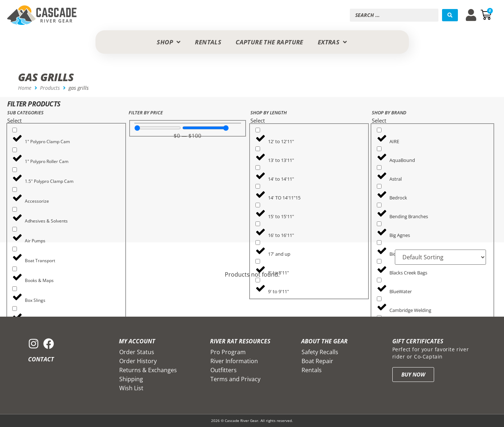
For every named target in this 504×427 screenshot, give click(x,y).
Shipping (131, 379)
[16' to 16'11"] (258, 224)
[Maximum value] (206, 128)
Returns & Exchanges (148, 370)
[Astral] (379, 168)
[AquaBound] (379, 149)
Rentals (312, 370)
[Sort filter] (440, 257)
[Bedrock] (379, 186)
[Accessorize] (15, 190)
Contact (41, 359)
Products (50, 88)
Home (25, 88)
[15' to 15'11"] (258, 205)
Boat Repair (317, 361)
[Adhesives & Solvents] (15, 209)
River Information (234, 361)
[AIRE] (379, 130)
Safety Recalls (320, 352)
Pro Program (228, 352)
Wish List (131, 388)
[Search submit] (450, 15)
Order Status (137, 352)
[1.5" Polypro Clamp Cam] (15, 170)
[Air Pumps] (15, 229)
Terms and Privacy (235, 379)
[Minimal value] (158, 128)
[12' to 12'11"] (258, 130)
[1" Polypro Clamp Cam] (15, 130)
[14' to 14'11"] (258, 168)
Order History (138, 361)
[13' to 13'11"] (258, 149)
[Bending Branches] (379, 205)
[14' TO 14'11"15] (258, 186)
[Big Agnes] (379, 224)
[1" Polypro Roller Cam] (15, 150)
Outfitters (224, 370)
